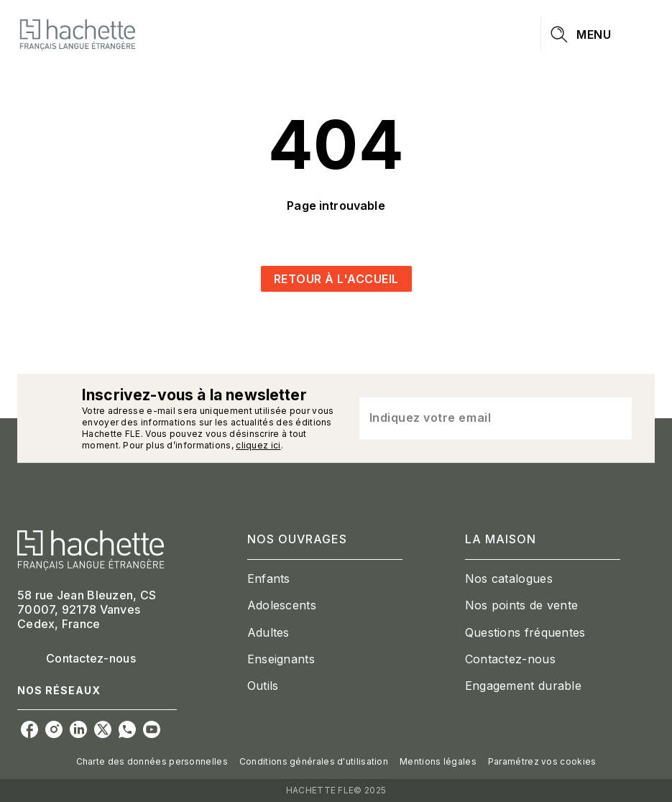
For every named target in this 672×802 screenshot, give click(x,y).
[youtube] (152, 729)
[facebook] (29, 729)
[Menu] (598, 34)
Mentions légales (438, 761)
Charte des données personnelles (152, 761)
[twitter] (103, 729)
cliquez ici (258, 445)
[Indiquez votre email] (478, 418)
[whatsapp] (127, 729)
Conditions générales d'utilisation (314, 761)
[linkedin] (78, 729)
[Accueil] (78, 34)
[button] (336, 279)
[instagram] (54, 729)
